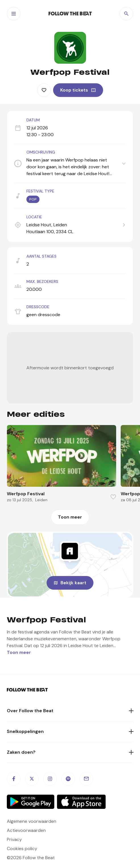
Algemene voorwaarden (32, 821)
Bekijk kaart (73, 583)
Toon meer (70, 517)
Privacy (14, 839)
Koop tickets (74, 90)
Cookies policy (22, 849)
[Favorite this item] (44, 90)
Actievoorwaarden (26, 830)
